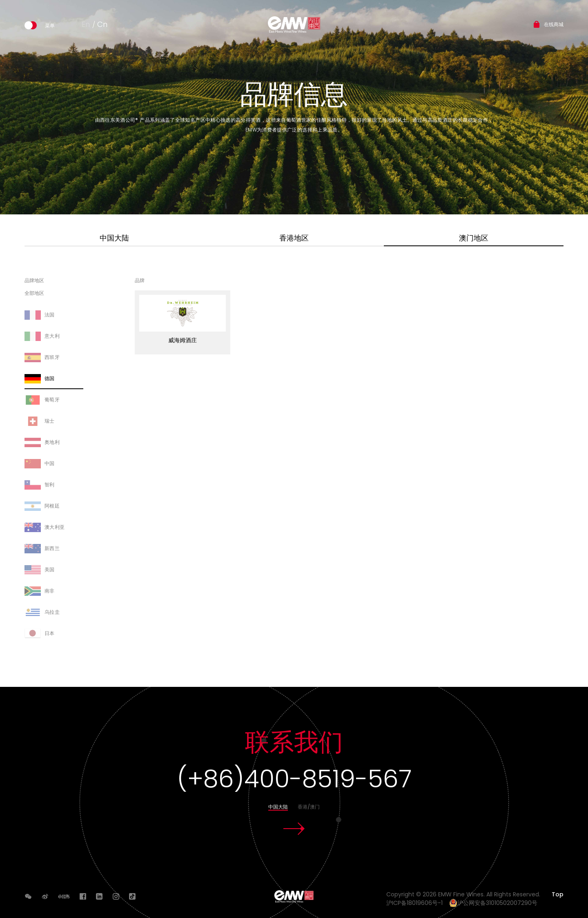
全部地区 (34, 293)
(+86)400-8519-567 (294, 779)
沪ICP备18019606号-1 (417, 903)
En (86, 24)
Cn (102, 24)
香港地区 (294, 238)
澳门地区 (474, 238)
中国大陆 (114, 238)
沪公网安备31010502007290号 (493, 903)
